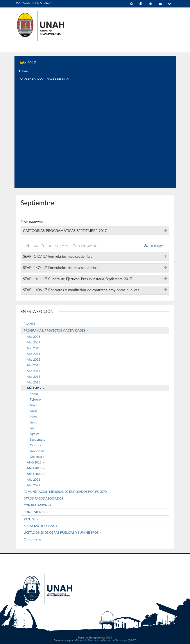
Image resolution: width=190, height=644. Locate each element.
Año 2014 (33, 371)
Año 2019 (34, 468)
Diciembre (37, 457)
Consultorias (32, 539)
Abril (33, 411)
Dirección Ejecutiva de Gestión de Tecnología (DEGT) (106, 640)
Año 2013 (33, 365)
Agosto (35, 434)
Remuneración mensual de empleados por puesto (65, 492)
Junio (34, 422)
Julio (33, 428)
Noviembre (37, 451)
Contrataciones (37, 505)
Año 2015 (33, 377)
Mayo (34, 417)
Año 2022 (33, 485)
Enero (34, 394)
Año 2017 (34, 388)
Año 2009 (33, 342)
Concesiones (34, 512)
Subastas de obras (39, 526)
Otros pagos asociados (43, 498)
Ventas (30, 519)
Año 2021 (33, 480)
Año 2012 (33, 359)
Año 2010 (33, 348)
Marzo (34, 405)
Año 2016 (33, 382)
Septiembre (38, 440)
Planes (30, 324)
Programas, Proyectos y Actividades (55, 330)
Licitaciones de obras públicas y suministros (61, 533)
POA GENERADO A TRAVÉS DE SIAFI (44, 79)
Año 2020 (34, 474)
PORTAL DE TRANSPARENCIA (34, 3)
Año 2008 (33, 337)
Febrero (35, 400)
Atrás (23, 71)
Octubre (36, 445)
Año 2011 (33, 354)
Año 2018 (34, 462)
